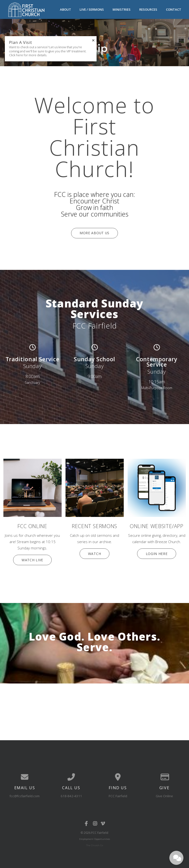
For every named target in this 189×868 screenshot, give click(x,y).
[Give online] (164, 776)
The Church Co (94, 843)
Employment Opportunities (95, 837)
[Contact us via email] (25, 776)
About (66, 9)
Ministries (122, 9)
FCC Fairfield (118, 794)
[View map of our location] (118, 776)
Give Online (164, 794)
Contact (174, 9)
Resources (148, 9)
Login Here (157, 552)
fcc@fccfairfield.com (25, 794)
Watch (94, 552)
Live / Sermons (92, 9)
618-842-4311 (71, 794)
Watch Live (33, 559)
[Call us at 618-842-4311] (71, 776)
